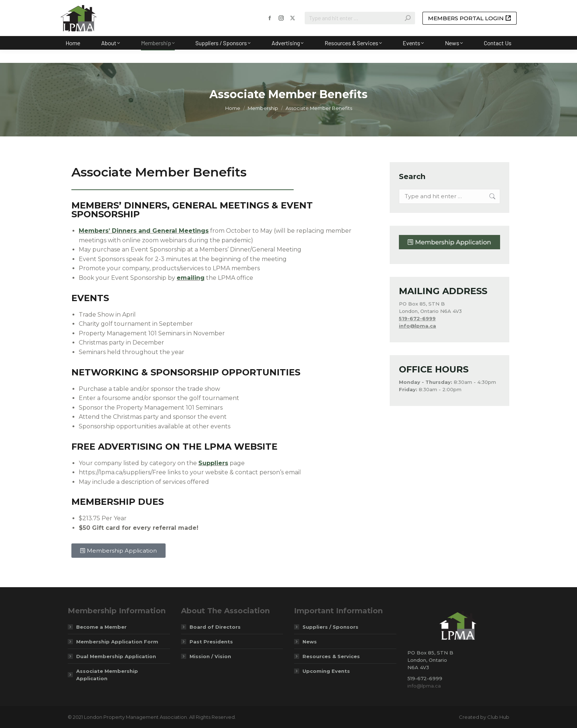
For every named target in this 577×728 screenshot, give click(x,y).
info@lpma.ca (424, 686)
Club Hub (498, 717)
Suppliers (213, 463)
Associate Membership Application (107, 675)
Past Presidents (211, 642)
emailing (191, 278)
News (310, 642)
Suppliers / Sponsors (330, 627)
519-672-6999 (417, 318)
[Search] (360, 31)
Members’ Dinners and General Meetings (144, 231)
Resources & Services (331, 656)
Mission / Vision (210, 656)
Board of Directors (215, 627)
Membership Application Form (117, 642)
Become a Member (101, 627)
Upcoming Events (326, 671)
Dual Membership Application (116, 656)
